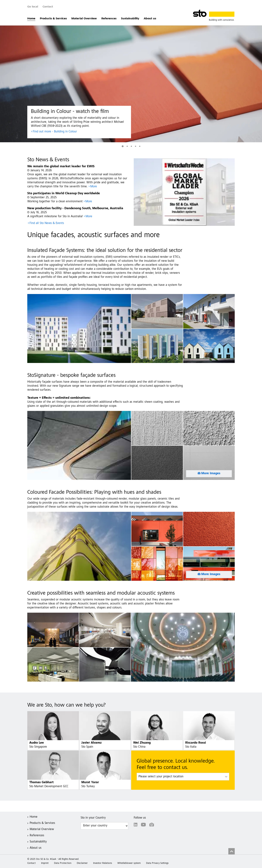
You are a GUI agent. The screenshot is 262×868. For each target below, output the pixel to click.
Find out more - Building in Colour (55, 132)
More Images (211, 474)
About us (150, 19)
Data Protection (63, 863)
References (109, 19)
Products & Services (53, 19)
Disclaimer (82, 863)
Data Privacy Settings (157, 863)
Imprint (45, 863)
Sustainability (130, 19)
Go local (33, 7)
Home (31, 19)
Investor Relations (103, 863)
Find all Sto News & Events (47, 223)
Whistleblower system (129, 863)
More (94, 187)
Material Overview (84, 19)
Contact (48, 7)
